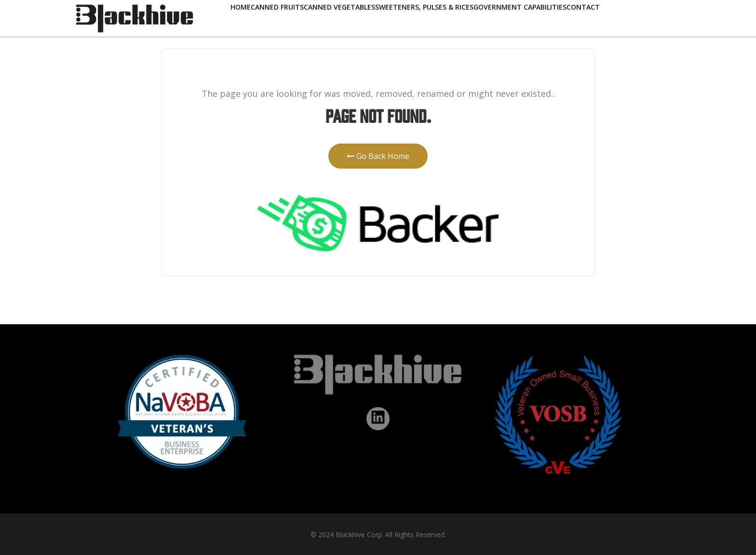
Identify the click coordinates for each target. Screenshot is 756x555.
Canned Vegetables (339, 7)
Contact (583, 7)
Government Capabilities (520, 7)
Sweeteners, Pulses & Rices (424, 7)
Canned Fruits (277, 7)
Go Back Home (378, 156)
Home (241, 7)
